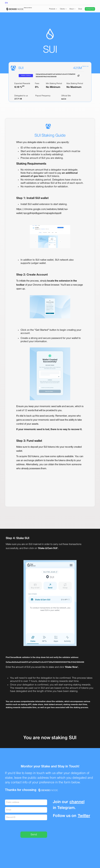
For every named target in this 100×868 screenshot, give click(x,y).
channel (77, 802)
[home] (18, 9)
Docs (80, 9)
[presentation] (33, 826)
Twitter (84, 816)
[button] (53, 9)
